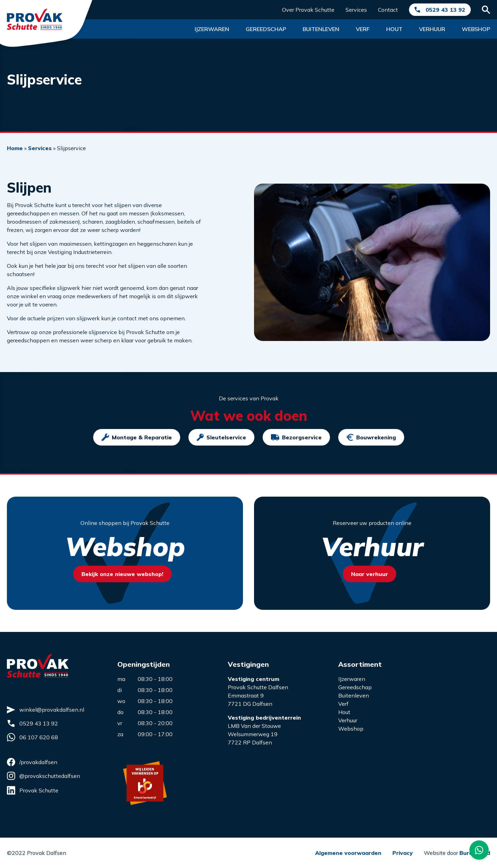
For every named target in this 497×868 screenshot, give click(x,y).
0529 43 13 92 (445, 10)
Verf (363, 29)
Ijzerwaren (212, 29)
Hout (394, 29)
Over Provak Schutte (308, 10)
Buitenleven (321, 29)
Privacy (403, 853)
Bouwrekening (371, 437)
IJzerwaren (352, 679)
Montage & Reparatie (137, 437)
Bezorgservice (296, 437)
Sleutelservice (221, 437)
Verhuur (432, 29)
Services (356, 10)
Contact (388, 10)
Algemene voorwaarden (348, 853)
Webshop (476, 29)
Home (15, 148)
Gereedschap (266, 29)
